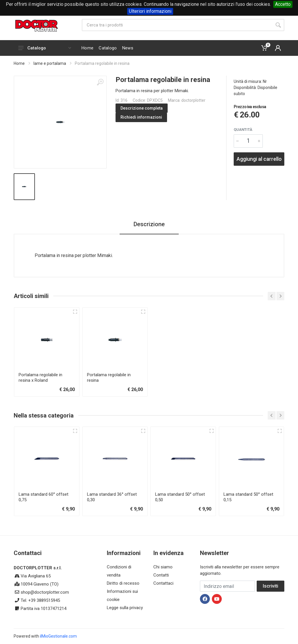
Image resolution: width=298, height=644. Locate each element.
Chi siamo (163, 567)
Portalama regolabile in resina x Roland (40, 378)
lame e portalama (50, 63)
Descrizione (149, 224)
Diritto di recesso (123, 583)
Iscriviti (270, 586)
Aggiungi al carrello (259, 159)
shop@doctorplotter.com (45, 592)
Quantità (243, 130)
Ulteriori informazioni (150, 11)
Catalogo (45, 48)
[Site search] (177, 25)
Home (19, 63)
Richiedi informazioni (141, 117)
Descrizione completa (142, 108)
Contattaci (163, 583)
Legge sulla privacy (125, 608)
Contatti (161, 575)
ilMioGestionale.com (58, 636)
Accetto (283, 4)
